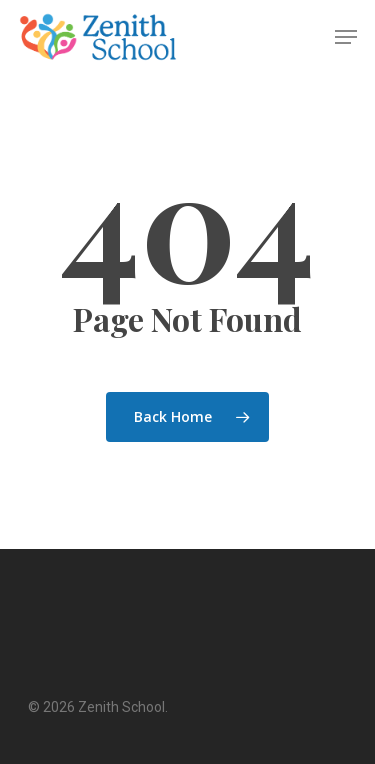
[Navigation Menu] (346, 37)
